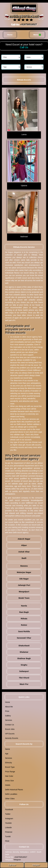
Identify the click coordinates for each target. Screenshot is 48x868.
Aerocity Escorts (12, 738)
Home (10, 35)
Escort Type (10, 767)
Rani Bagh (24, 612)
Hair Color (9, 776)
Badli (24, 558)
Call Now (12, 865)
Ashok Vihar (24, 552)
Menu (37, 35)
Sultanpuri (24, 671)
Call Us (24, 47)
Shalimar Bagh (24, 658)
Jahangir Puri (24, 585)
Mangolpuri (24, 592)
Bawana (24, 566)
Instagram (9, 819)
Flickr (7, 841)
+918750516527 (29, 24)
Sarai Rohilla (24, 631)
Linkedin (8, 828)
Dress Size (9, 781)
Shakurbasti (24, 646)
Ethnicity (9, 763)
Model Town (24, 598)
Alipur (24, 545)
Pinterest (9, 832)
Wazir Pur (24, 684)
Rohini (24, 625)
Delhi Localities (11, 794)
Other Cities (10, 799)
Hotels (8, 785)
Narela (24, 606)
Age (7, 754)
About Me (9, 707)
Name (7, 749)
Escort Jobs (10, 729)
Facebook (9, 810)
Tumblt (8, 837)
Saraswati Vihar (24, 638)
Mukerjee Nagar (24, 572)
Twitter (8, 814)
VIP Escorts (10, 734)
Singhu (24, 665)
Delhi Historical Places (14, 790)
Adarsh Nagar (24, 539)
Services (9, 720)
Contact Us (10, 725)
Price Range (10, 772)
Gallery (8, 716)
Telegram (17, 860)
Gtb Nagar (24, 579)
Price (7, 711)
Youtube (8, 823)
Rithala (24, 619)
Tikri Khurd (24, 678)
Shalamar (24, 652)
